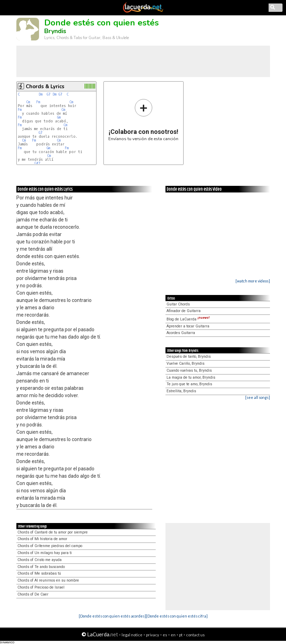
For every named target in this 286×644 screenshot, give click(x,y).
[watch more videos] (253, 281)
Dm (41, 94)
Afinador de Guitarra (184, 311)
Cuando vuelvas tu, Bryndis (189, 370)
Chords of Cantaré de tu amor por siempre (53, 532)
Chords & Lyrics (45, 86)
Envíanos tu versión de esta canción (143, 120)
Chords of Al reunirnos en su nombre (48, 580)
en (173, 635)
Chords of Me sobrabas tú (39, 573)
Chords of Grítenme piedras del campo (50, 546)
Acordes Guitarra (181, 333)
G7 (49, 94)
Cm (28, 102)
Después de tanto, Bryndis (189, 357)
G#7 (37, 163)
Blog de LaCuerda (188, 319)
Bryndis (55, 31)
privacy (153, 635)
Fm (38, 102)
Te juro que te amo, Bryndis (189, 384)
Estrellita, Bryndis (181, 391)
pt (181, 635)
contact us (195, 635)
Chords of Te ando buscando (41, 567)
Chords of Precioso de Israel (41, 587)
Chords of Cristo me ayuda (40, 560)
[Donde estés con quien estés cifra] (177, 616)
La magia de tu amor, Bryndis (191, 377)
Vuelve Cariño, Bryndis (185, 363)
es (165, 635)
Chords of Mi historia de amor (42, 539)
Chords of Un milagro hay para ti (45, 553)
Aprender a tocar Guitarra (188, 326)
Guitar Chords (178, 304)
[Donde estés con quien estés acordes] (112, 616)
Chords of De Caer (33, 594)
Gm (59, 117)
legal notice (132, 635)
